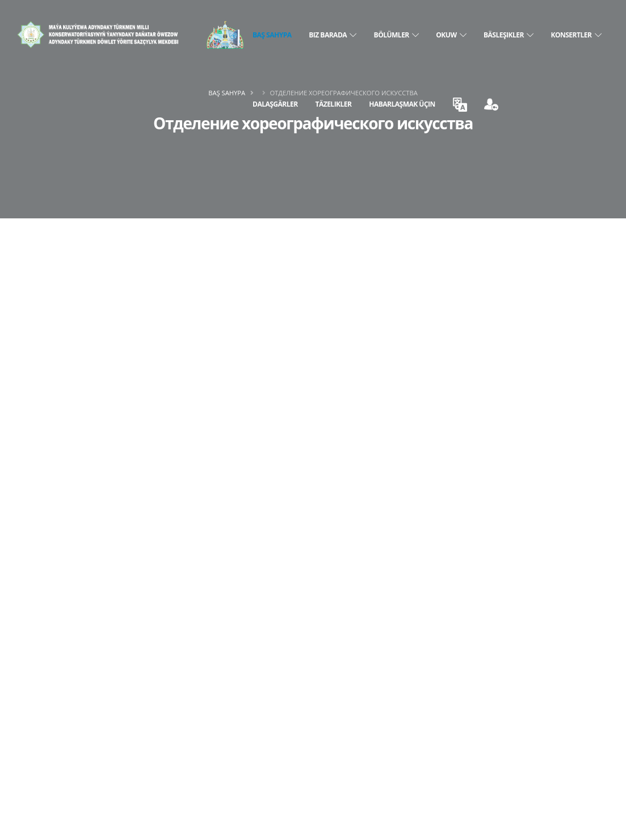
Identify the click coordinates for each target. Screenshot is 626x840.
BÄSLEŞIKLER (509, 35)
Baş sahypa (272, 35)
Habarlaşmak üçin (402, 104)
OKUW (451, 35)
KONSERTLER (576, 35)
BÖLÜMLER (396, 35)
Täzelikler (333, 104)
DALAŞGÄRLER (275, 104)
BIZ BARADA (333, 35)
